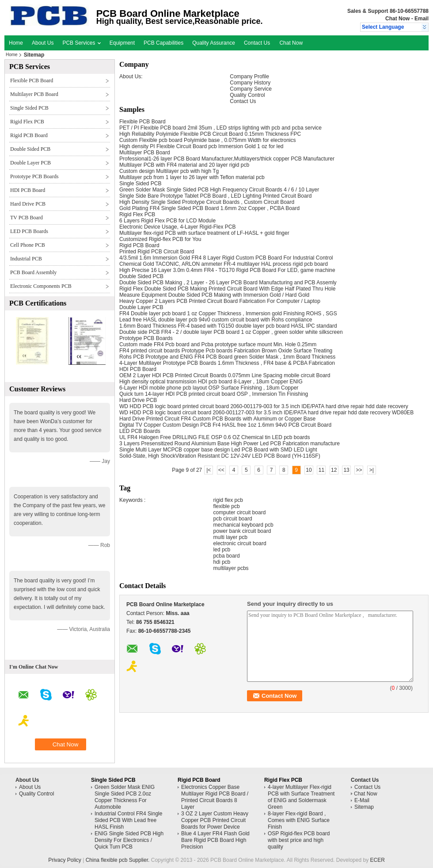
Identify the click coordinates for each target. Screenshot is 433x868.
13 (346, 470)
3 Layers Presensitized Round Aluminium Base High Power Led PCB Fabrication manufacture (230, 444)
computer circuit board (240, 512)
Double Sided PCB (30, 149)
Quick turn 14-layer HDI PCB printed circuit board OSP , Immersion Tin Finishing (214, 394)
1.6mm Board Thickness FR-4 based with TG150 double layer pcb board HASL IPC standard (228, 326)
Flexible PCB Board (32, 80)
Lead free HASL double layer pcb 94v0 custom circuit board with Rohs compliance (216, 320)
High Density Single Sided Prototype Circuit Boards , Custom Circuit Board (207, 202)
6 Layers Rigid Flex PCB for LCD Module (167, 221)
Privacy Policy (65, 860)
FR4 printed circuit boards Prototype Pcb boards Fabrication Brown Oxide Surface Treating (226, 351)
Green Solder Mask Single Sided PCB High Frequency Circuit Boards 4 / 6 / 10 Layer (219, 190)
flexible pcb (227, 506)
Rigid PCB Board (29, 135)
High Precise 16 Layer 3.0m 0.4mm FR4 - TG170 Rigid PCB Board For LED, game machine (227, 270)
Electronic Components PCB (41, 286)
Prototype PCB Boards (34, 176)
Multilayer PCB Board (34, 94)
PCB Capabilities (163, 43)
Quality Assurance (214, 43)
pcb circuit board (233, 519)
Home (16, 43)
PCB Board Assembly (33, 272)
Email (422, 19)
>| (372, 470)
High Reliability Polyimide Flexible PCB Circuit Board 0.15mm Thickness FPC (210, 134)
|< (209, 470)
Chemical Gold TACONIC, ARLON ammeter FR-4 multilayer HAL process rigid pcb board (224, 264)
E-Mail (362, 800)
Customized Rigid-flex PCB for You (160, 239)
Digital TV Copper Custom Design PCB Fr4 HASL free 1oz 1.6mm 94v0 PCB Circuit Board (225, 425)
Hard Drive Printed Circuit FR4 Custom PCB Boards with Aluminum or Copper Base (217, 419)
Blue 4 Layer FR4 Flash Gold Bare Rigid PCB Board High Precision (215, 840)
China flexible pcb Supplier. (118, 860)
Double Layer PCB (30, 163)
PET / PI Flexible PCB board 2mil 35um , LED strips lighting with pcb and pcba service (220, 128)
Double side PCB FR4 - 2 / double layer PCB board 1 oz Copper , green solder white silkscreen (231, 332)
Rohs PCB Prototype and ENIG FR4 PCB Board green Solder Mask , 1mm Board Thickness (227, 357)
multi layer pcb (230, 537)
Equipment (122, 43)
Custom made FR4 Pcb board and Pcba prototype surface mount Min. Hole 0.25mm (218, 344)
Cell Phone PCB (28, 245)
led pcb (222, 550)
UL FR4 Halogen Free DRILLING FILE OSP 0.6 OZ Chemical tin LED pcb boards (215, 437)
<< (221, 470)
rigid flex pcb (228, 500)
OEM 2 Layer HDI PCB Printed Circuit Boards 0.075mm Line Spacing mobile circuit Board (225, 375)
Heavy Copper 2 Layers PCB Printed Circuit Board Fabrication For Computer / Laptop (220, 301)
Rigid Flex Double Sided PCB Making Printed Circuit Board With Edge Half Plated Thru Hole (227, 289)
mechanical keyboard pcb (243, 525)
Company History (250, 83)
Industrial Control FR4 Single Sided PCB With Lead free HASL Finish (128, 820)
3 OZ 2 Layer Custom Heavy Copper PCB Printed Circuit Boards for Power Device (215, 820)
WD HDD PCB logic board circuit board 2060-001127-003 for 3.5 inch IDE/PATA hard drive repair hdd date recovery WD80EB (266, 413)
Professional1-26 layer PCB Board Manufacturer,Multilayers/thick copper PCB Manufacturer (227, 159)
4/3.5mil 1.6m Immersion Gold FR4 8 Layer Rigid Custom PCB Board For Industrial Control (226, 258)
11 (321, 470)
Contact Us (257, 43)
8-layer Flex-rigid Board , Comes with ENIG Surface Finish (299, 820)
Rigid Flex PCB (27, 122)
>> (359, 470)
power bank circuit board (242, 531)
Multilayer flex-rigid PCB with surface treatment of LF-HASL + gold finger (204, 233)
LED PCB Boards (29, 231)
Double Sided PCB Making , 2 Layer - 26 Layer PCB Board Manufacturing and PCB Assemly (228, 283)
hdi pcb (222, 562)
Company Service (251, 89)
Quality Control (247, 95)
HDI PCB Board (28, 190)
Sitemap (364, 807)
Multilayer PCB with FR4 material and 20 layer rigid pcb (184, 165)
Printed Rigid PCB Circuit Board (157, 252)
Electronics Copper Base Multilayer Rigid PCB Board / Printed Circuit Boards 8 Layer (215, 797)
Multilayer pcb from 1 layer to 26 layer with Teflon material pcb (192, 177)
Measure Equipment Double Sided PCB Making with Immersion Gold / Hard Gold (214, 295)
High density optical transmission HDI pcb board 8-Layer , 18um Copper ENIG (211, 382)
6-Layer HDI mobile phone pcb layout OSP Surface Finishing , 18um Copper (209, 388)
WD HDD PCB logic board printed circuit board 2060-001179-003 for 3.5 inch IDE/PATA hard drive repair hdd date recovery (264, 406)
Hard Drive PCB (28, 204)
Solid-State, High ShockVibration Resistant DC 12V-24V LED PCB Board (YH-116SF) (220, 456)
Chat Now (397, 19)
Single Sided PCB (29, 108)
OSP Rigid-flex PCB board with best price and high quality (299, 840)
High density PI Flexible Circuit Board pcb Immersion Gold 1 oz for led (201, 146)
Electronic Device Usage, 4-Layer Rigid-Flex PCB (177, 227)
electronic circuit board (240, 543)
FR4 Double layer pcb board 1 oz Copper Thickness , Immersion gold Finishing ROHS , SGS (228, 314)
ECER (378, 860)
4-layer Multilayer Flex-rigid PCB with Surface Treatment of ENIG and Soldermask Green (301, 797)
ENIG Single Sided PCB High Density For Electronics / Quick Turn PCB (129, 840)
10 (309, 470)
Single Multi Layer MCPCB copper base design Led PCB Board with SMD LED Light (218, 450)
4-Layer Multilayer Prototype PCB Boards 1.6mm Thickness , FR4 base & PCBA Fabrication (227, 363)
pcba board (227, 556)
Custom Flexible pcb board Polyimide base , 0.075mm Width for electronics (208, 140)
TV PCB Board (27, 218)
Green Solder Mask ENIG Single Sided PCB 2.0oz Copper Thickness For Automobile (125, 797)
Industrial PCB (26, 259)
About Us (43, 43)
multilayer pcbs (231, 568)
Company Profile (249, 76)
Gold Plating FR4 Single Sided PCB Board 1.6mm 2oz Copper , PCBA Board (209, 208)
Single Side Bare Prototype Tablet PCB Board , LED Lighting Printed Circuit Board (215, 196)
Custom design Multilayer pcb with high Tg (169, 171)
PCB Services (81, 43)
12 (334, 470)
